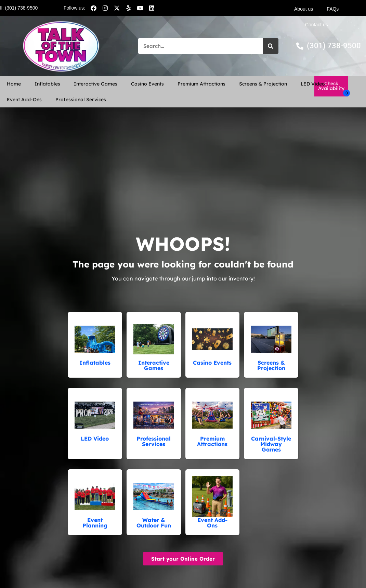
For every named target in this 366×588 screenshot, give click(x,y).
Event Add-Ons (24, 100)
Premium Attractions (201, 84)
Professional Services (81, 100)
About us (304, 9)
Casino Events (147, 84)
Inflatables (47, 84)
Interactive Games (96, 84)
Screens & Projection (263, 84)
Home (14, 84)
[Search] (271, 46)
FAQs (333, 9)
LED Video (313, 84)
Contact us (317, 25)
